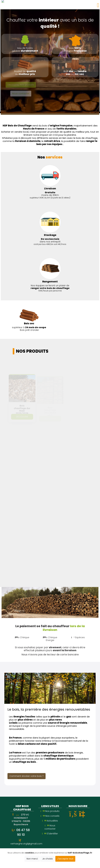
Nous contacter (50, 827)
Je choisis (48, 859)
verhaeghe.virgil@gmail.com (26, 844)
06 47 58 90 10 (23, 832)
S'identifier (50, 834)
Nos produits (50, 811)
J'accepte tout (65, 859)
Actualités (50, 821)
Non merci (32, 859)
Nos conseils (50, 816)
